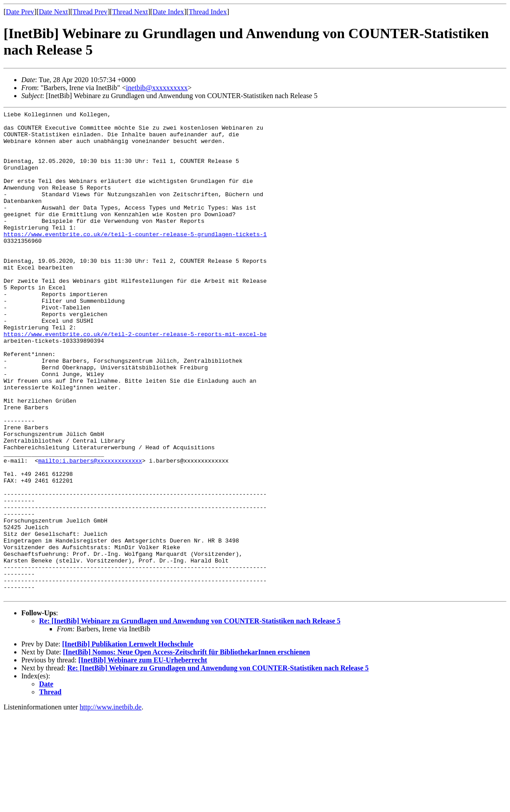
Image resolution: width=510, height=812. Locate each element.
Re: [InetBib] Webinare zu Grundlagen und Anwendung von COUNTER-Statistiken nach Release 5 (190, 718)
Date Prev (20, 12)
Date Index (168, 12)
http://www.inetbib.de (111, 804)
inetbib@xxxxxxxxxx (157, 88)
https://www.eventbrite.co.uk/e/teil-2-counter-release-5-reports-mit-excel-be (135, 379)
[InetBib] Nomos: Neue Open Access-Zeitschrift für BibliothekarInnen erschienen (187, 749)
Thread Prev (90, 12)
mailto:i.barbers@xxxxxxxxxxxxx (90, 531)
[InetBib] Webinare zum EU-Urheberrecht (142, 757)
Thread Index (208, 12)
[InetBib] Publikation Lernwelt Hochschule (128, 741)
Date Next (53, 12)
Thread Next (130, 12)
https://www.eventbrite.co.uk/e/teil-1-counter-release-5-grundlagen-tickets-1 (135, 259)
